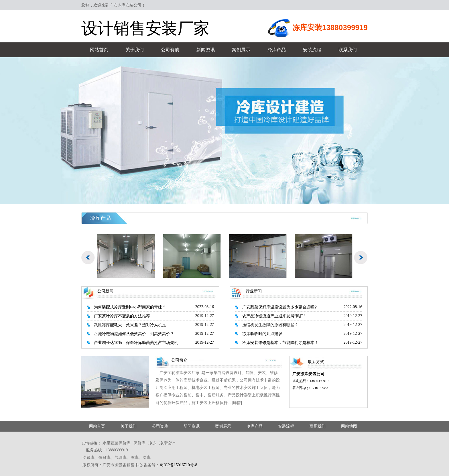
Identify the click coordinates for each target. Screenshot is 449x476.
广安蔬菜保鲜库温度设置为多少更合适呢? (279, 307)
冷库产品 (277, 50)
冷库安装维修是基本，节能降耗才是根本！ (280, 343)
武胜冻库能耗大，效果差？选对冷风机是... (132, 325)
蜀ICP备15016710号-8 (178, 465)
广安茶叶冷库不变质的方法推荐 (122, 316)
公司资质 (170, 50)
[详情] (237, 403)
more (356, 218)
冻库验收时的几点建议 (262, 334)
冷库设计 (167, 443)
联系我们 (348, 50)
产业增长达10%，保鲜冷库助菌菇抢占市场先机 (136, 343)
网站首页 (99, 50)
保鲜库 (139, 443)
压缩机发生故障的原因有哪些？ (270, 325)
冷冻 (152, 443)
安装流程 (312, 50)
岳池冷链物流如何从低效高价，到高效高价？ (134, 334)
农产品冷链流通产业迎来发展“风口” (274, 316)
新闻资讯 (206, 50)
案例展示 (241, 50)
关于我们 (135, 50)
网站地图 (349, 426)
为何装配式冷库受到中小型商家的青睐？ (130, 307)
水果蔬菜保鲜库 (117, 443)
